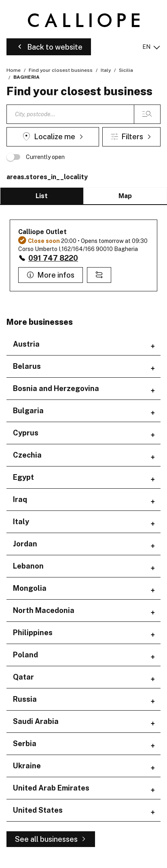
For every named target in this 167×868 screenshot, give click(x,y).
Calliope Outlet (42, 232)
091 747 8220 (53, 258)
